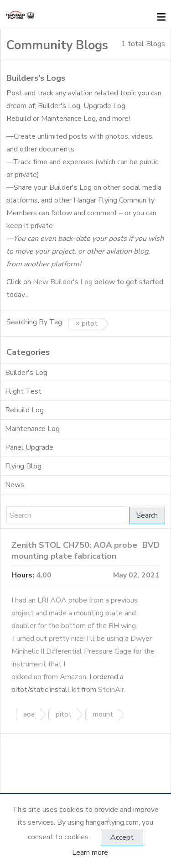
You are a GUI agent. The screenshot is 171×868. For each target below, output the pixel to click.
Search (147, 515)
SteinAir (111, 690)
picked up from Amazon (49, 677)
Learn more (90, 852)
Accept (122, 837)
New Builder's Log (63, 282)
